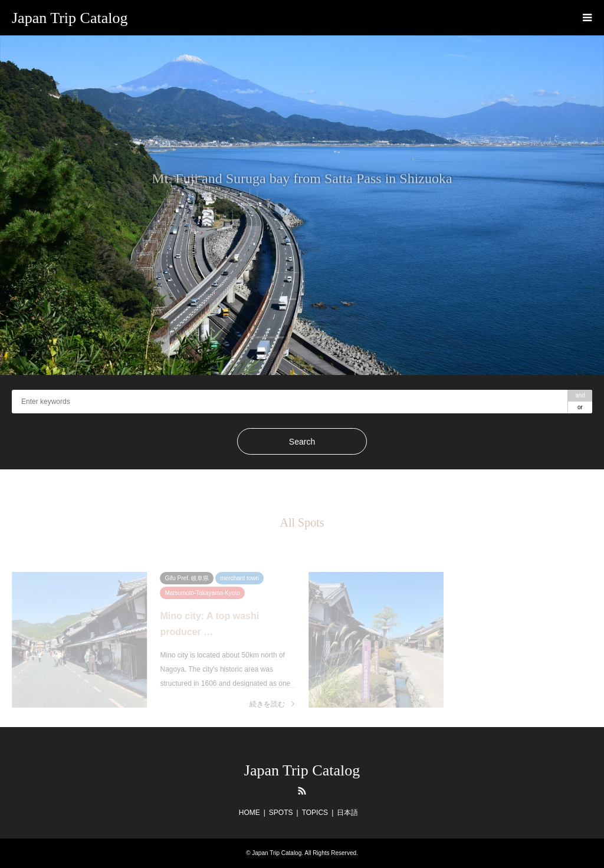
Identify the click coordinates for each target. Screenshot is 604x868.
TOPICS (315, 813)
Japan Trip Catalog (302, 770)
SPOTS (281, 813)
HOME (250, 813)
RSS (302, 791)
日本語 (347, 813)
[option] (302, 205)
